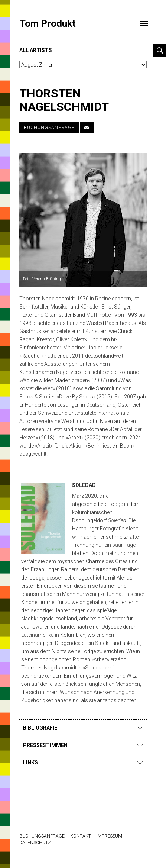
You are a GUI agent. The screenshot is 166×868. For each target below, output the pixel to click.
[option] (86, 220)
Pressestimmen (83, 745)
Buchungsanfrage (49, 128)
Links (83, 762)
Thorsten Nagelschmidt (64, 100)
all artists (36, 50)
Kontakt (81, 836)
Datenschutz (35, 843)
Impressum (109, 836)
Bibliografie (83, 728)
